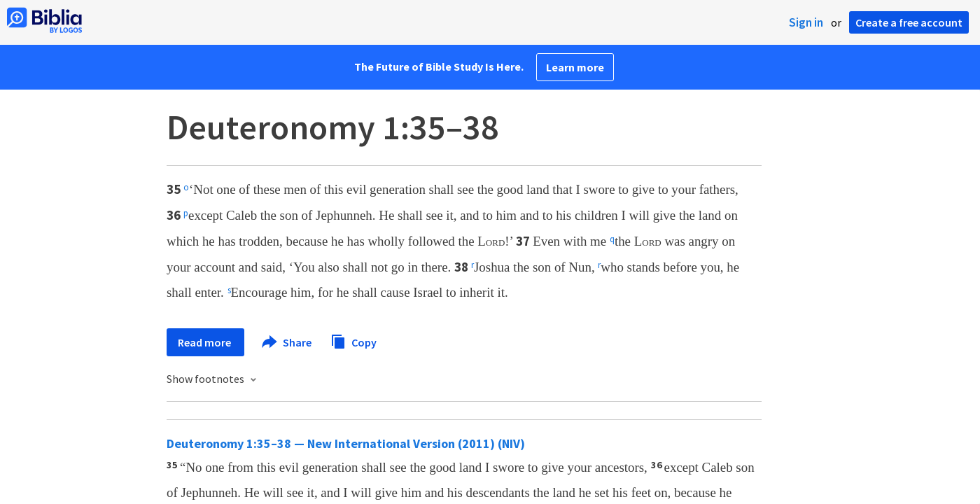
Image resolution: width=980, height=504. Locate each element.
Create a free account (909, 22)
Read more (205, 342)
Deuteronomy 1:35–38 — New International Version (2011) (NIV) (346, 443)
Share (287, 342)
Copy (353, 341)
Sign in (806, 22)
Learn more (575, 67)
